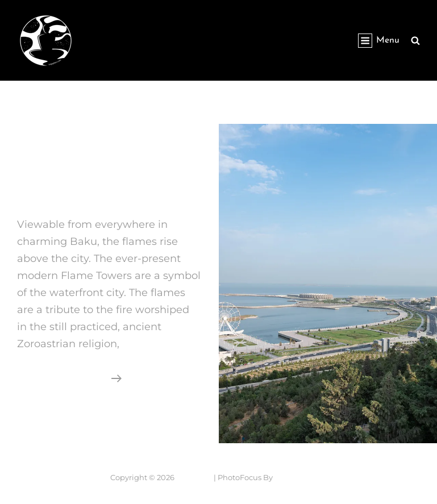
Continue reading (69, 376)
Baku (34, 190)
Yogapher (116, 34)
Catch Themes (301, 477)
